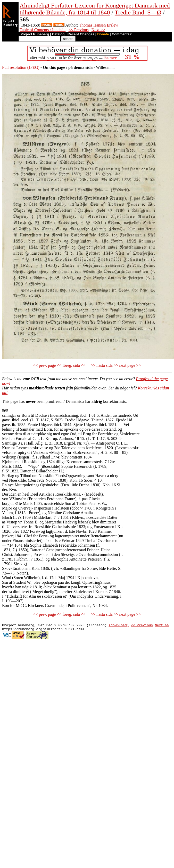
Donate (103, 34)
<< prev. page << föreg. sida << (59, 365)
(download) (119, 626)
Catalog (58, 34)
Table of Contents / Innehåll (43, 30)
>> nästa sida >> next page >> (116, 365)
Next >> (98, 30)
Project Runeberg (35, 34)
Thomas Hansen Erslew (99, 25)
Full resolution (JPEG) (21, 67)
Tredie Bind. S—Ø (138, 12)
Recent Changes (81, 34)
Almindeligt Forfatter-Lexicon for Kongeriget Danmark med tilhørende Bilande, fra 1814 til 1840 (95, 9)
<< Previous (79, 30)
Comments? (122, 34)
